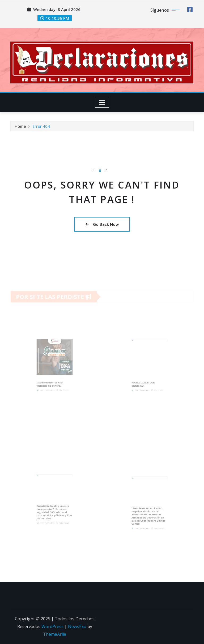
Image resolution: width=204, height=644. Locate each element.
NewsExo (77, 626)
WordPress (52, 626)
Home (20, 128)
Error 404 (41, 128)
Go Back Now (102, 224)
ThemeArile (55, 634)
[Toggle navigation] (102, 102)
